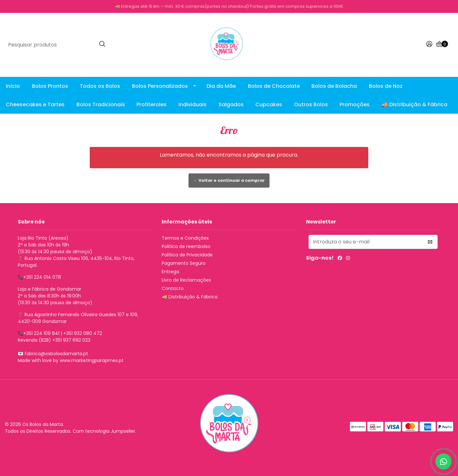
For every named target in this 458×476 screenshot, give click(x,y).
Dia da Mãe (221, 86)
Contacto (173, 288)
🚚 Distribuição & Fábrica (414, 104)
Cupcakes (269, 104)
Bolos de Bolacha (334, 86)
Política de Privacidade (187, 255)
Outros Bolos (311, 104)
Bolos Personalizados (160, 86)
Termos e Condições (185, 238)
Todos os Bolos (100, 86)
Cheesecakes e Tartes (35, 104)
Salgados (231, 104)
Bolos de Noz (386, 86)
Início (13, 86)
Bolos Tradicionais (101, 104)
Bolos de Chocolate (274, 86)
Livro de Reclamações (186, 280)
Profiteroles (152, 104)
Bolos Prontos (50, 86)
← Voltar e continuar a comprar (229, 180)
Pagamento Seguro (184, 263)
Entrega (170, 272)
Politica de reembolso (186, 246)
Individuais (193, 104)
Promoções (355, 104)
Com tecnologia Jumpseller (104, 431)
